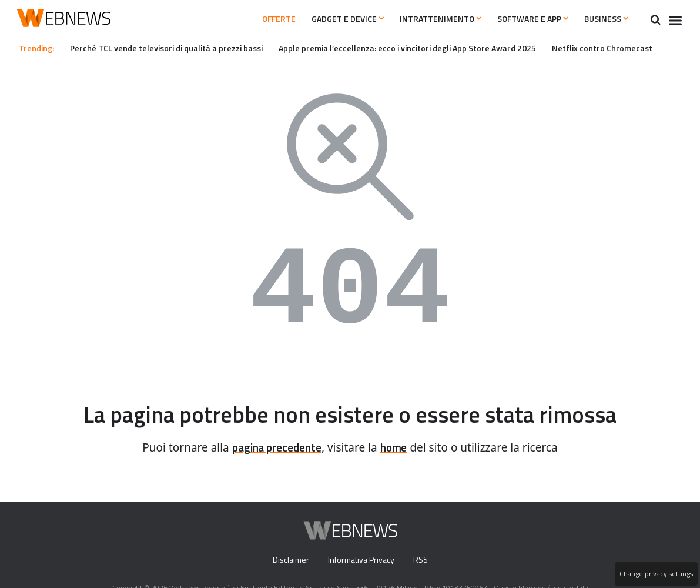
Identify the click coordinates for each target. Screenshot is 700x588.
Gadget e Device (321, 19)
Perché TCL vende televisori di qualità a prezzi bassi (175, 48)
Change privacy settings (655, 574)
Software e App (522, 19)
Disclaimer (288, 560)
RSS (423, 560)
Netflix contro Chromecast (634, 48)
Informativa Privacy (361, 560)
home (398, 448)
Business (603, 19)
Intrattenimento (422, 19)
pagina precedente (275, 448)
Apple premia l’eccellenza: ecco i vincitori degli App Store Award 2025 (430, 48)
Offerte (244, 19)
